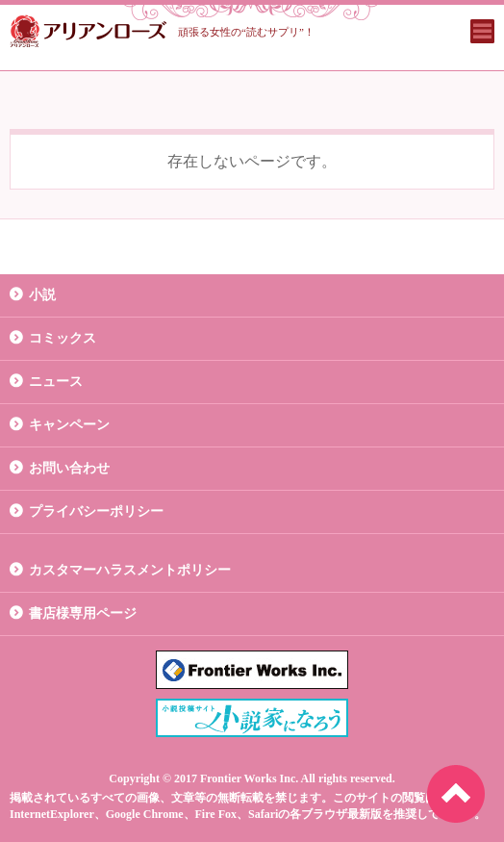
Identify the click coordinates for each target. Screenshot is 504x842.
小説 (42, 295)
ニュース (56, 382)
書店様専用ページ (83, 613)
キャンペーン (69, 425)
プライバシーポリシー (96, 511)
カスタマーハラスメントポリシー (130, 570)
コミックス (63, 338)
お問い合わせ (69, 468)
